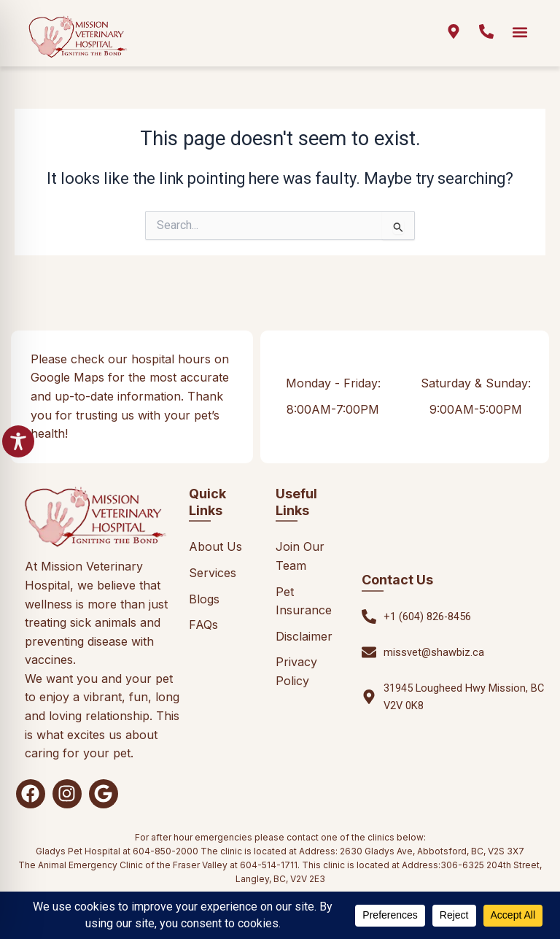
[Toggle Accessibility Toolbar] (18, 441)
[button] (520, 32)
